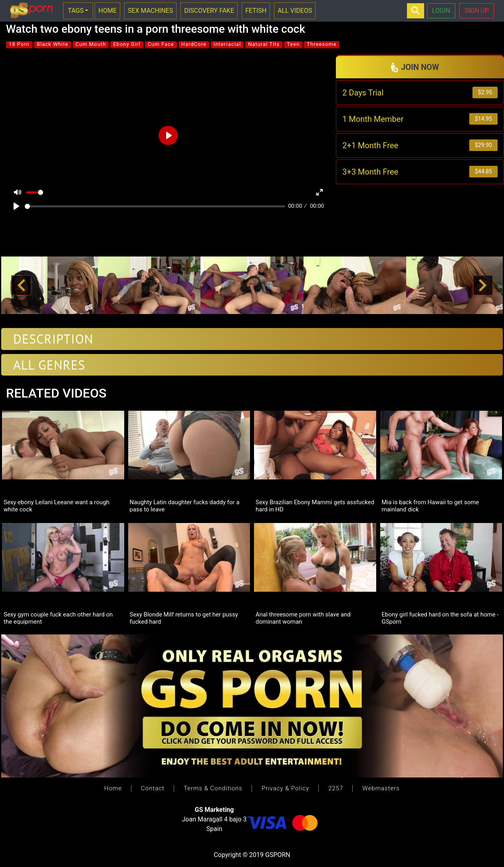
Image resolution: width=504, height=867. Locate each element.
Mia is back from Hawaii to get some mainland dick (431, 505)
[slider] (155, 206)
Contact (153, 788)
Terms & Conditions (213, 788)
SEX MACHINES (150, 11)
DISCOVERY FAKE (209, 11)
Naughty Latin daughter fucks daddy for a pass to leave (185, 505)
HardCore (194, 44)
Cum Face (161, 44)
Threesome (321, 44)
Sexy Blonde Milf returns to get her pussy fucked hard (184, 618)
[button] (21, 285)
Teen (293, 44)
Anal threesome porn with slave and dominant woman (303, 618)
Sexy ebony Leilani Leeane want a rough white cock (57, 505)
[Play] (16, 206)
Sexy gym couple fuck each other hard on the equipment (58, 618)
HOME (107, 11)
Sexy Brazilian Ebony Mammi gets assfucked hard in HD (315, 505)
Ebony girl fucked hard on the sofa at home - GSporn (440, 618)
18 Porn (19, 44)
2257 (336, 788)
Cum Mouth (91, 44)
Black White (53, 44)
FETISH (256, 11)
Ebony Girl (127, 44)
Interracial (227, 44)
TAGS (76, 11)
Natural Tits (264, 44)
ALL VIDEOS (295, 11)
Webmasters (381, 788)
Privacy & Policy (285, 788)
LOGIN (441, 11)
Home (113, 788)
